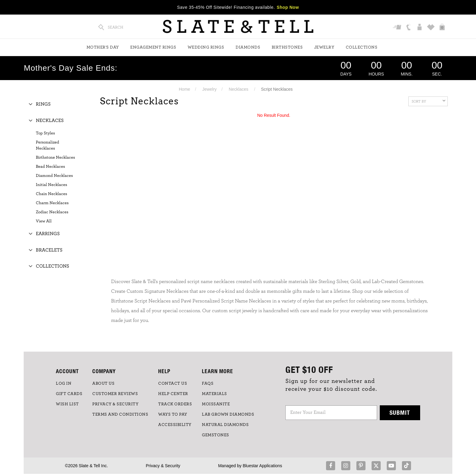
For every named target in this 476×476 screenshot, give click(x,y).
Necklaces (238, 89)
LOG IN (64, 383)
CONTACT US (173, 383)
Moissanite (216, 404)
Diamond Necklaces (54, 176)
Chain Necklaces (51, 194)
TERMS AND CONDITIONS (120, 414)
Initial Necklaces (51, 185)
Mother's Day (103, 47)
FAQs (208, 383)
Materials (214, 394)
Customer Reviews (115, 394)
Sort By (428, 101)
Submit (400, 412)
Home (184, 89)
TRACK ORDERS (175, 404)
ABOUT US (103, 383)
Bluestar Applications (262, 466)
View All (44, 221)
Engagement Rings (153, 47)
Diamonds (248, 47)
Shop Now (288, 7)
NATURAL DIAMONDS (225, 425)
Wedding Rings (206, 47)
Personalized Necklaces (48, 145)
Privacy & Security (163, 466)
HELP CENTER (173, 394)
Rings (43, 104)
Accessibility (175, 425)
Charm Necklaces (52, 203)
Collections (362, 47)
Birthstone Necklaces (55, 157)
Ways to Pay (173, 414)
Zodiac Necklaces (52, 212)
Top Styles (45, 133)
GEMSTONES (216, 435)
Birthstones (287, 47)
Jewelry (324, 47)
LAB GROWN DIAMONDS (228, 414)
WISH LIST (67, 404)
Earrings (48, 234)
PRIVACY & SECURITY (115, 404)
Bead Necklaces (50, 167)
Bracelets (49, 250)
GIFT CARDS (69, 394)
